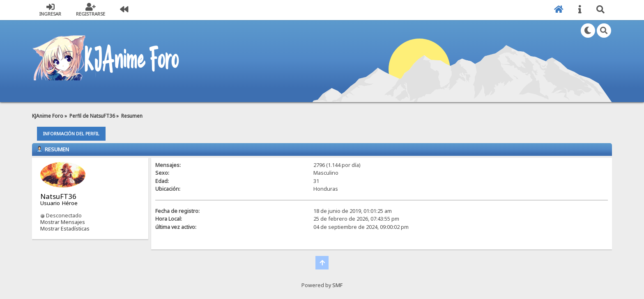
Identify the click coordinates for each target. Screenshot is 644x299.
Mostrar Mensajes (63, 222)
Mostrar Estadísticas (65, 229)
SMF (337, 285)
